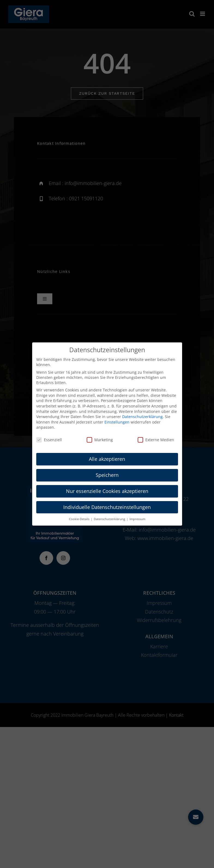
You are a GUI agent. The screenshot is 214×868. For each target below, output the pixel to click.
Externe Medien (156, 440)
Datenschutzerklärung (142, 417)
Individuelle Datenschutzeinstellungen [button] (107, 507)
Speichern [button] (107, 475)
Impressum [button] (137, 519)
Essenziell (49, 440)
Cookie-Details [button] (80, 519)
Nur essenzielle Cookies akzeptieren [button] (107, 491)
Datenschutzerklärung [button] (110, 519)
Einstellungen (117, 422)
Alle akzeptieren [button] (107, 459)
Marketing (100, 440)
